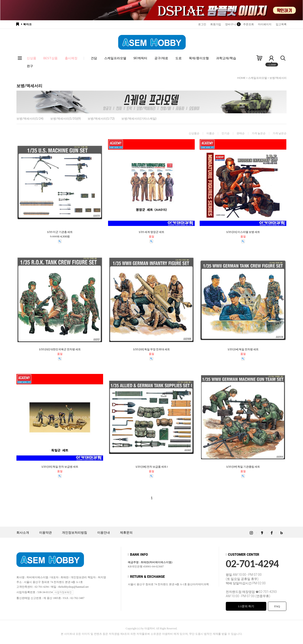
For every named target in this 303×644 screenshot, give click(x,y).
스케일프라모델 (115, 58)
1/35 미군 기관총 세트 (60, 232)
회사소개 (23, 533)
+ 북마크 (26, 24)
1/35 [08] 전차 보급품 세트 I (151, 467)
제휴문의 (126, 533)
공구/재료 (161, 58)
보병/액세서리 (278, 78)
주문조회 (249, 24)
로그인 (202, 24)
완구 (30, 66)
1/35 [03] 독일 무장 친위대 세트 (151, 349)
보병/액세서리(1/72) (101, 118)
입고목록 (281, 24)
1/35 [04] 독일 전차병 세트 (243, 349)
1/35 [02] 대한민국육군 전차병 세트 (60, 349)
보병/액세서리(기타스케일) (139, 118)
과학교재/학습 (226, 58)
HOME (241, 78)
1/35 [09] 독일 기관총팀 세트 (243, 467)
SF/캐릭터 (140, 58)
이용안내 (104, 533)
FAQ (277, 606)
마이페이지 (265, 24)
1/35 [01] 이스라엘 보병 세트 (243, 232)
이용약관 (45, 533)
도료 (179, 58)
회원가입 (216, 24)
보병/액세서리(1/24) (30, 118)
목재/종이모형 (199, 58)
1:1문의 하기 (246, 606)
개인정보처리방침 (75, 533)
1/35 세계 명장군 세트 (151, 232)
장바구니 (232, 24)
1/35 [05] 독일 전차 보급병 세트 (60, 467)
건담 (94, 58)
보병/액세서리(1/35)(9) (66, 118)
